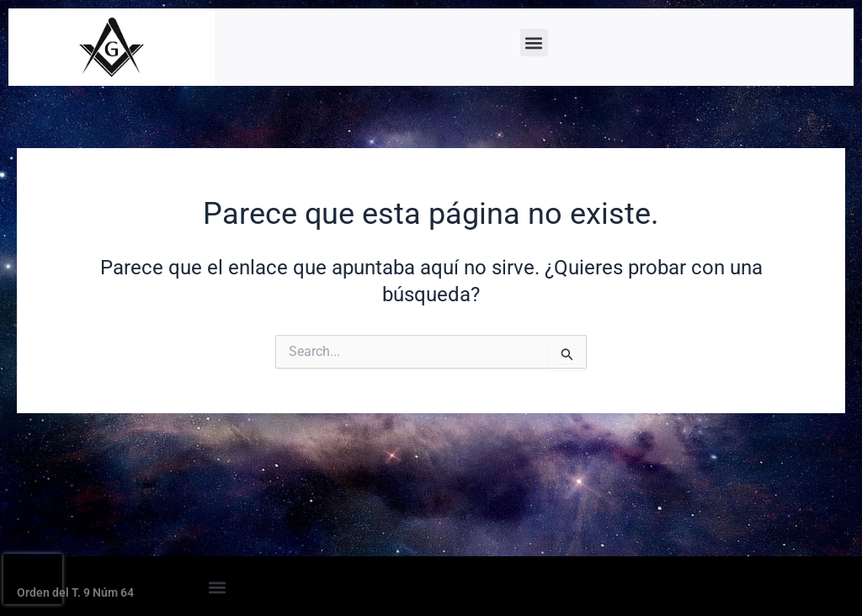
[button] (534, 42)
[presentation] (33, 579)
